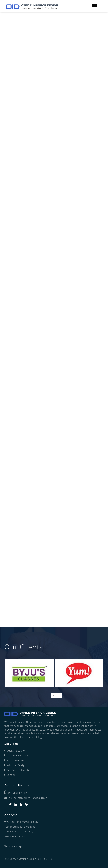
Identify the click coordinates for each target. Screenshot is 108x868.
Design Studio (15, 751)
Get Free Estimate (17, 770)
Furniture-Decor (16, 760)
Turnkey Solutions (17, 755)
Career (10, 775)
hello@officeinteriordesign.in (26, 798)
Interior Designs (16, 765)
